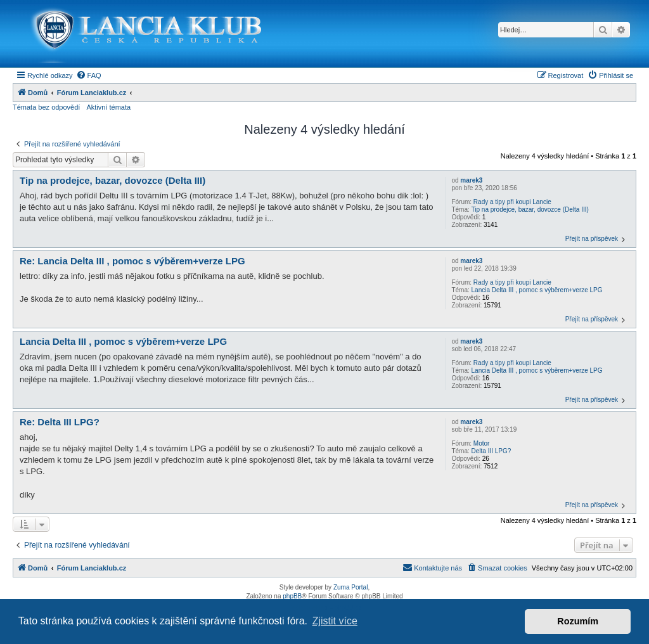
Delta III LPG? (492, 451)
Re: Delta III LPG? (60, 422)
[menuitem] (89, 75)
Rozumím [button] (578, 621)
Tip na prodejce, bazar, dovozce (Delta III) (530, 209)
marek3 (471, 180)
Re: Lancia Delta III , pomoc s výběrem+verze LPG (132, 261)
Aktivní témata (108, 107)
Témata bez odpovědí (46, 107)
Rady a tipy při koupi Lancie (512, 202)
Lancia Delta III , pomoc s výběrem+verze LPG (537, 290)
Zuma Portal (350, 587)
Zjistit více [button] (335, 621)
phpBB (292, 596)
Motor (482, 443)
